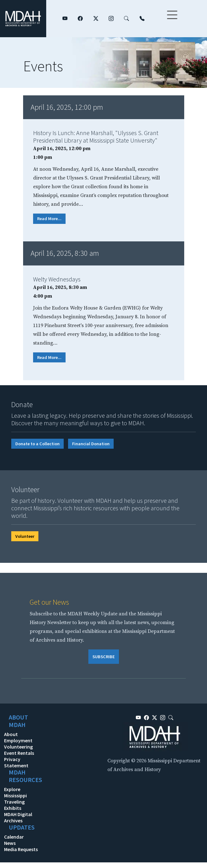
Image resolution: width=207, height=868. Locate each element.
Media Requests (21, 849)
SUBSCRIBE (104, 657)
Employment (18, 740)
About (11, 734)
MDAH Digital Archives (18, 817)
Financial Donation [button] (91, 444)
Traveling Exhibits (14, 805)
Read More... (49, 219)
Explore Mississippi (15, 792)
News (10, 843)
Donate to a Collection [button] (37, 444)
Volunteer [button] (25, 536)
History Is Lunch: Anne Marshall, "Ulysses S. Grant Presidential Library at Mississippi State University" (96, 136)
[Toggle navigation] (172, 19)
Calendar (14, 837)
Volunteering (18, 747)
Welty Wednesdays (57, 279)
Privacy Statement (16, 762)
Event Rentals (19, 753)
